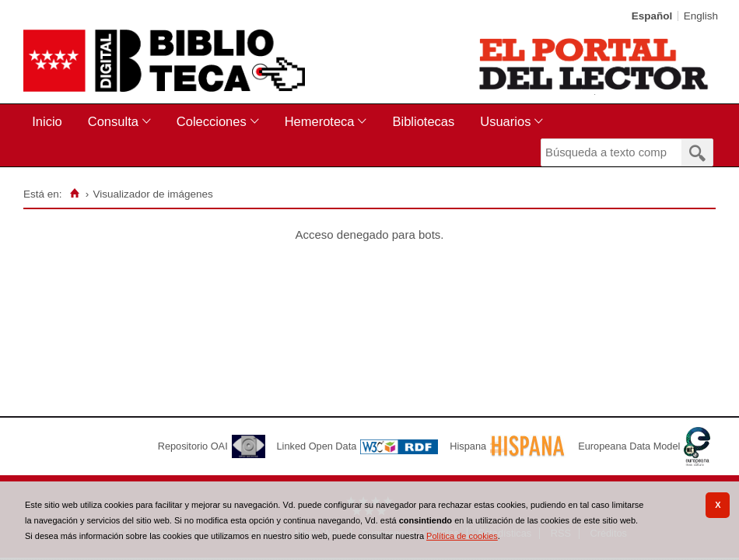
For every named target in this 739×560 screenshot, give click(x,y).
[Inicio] (74, 194)
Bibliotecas (423, 121)
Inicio (47, 121)
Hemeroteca (320, 121)
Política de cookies (462, 536)
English (701, 16)
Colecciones (212, 121)
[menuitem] (50, 122)
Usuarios (505, 121)
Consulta (113, 121)
